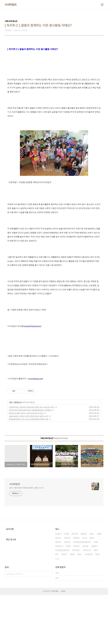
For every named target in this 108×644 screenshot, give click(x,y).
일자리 (59, 591)
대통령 (77, 587)
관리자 (63, 640)
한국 (97, 599)
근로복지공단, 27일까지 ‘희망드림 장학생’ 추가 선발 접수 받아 (32, 456)
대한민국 (60, 595)
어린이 (65, 604)
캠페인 (95, 595)
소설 (85, 587)
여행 (69, 595)
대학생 (77, 595)
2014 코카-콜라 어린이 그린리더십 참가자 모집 (26, 462)
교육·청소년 (17, 452)
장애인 (84, 583)
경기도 (59, 587)
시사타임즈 (11, 5)
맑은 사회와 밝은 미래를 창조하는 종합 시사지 (26, 537)
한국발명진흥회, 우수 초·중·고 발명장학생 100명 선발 (28, 468)
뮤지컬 (75, 583)
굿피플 (86, 595)
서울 (67, 583)
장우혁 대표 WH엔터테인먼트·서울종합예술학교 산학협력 (30, 459)
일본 (73, 604)
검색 (50, 623)
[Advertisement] (54, 71)
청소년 (68, 591)
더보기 (57, 608)
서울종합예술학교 (63, 599)
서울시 (59, 583)
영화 (100, 583)
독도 (92, 583)
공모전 (68, 587)
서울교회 (89, 604)
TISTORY (55, 640)
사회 (10, 452)
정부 (98, 604)
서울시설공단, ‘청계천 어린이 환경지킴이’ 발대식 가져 (29, 465)
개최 (97, 591)
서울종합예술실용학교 (83, 591)
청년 (92, 587)
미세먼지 (77, 599)
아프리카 (88, 599)
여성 (80, 604)
